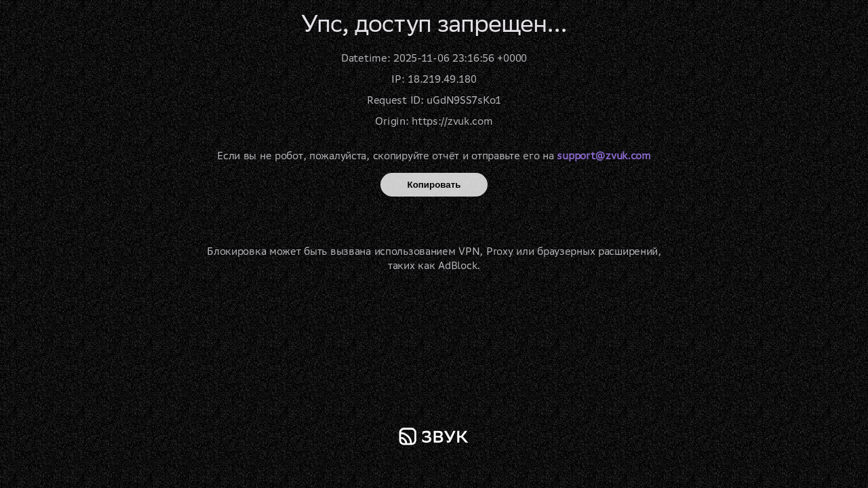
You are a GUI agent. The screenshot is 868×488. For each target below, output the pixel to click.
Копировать (434, 185)
